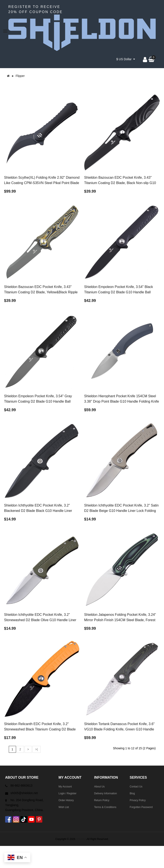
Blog (132, 793)
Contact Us (136, 787)
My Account (65, 787)
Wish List (64, 807)
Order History (66, 800)
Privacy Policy (138, 800)
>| (37, 749)
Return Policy (102, 800)
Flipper (20, 76)
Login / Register (67, 793)
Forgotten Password (141, 807)
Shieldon (81, 839)
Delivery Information (106, 793)
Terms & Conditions (105, 807)
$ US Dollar (126, 59)
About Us (99, 787)
